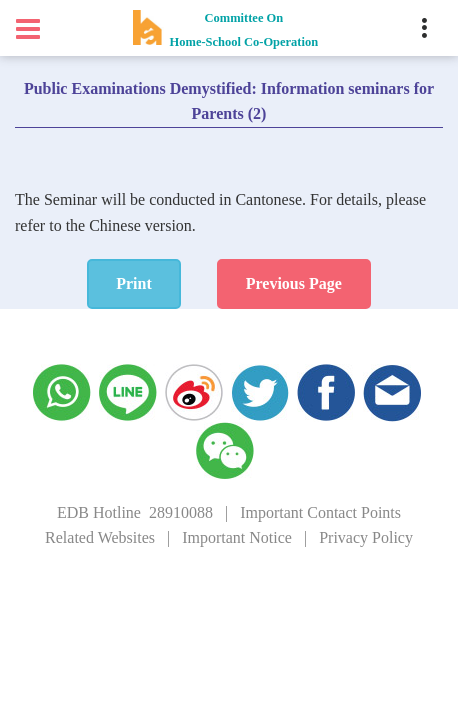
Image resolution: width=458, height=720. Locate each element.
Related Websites (100, 537)
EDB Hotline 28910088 (135, 512)
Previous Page (294, 283)
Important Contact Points (320, 512)
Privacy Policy (366, 537)
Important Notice (237, 537)
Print (134, 283)
